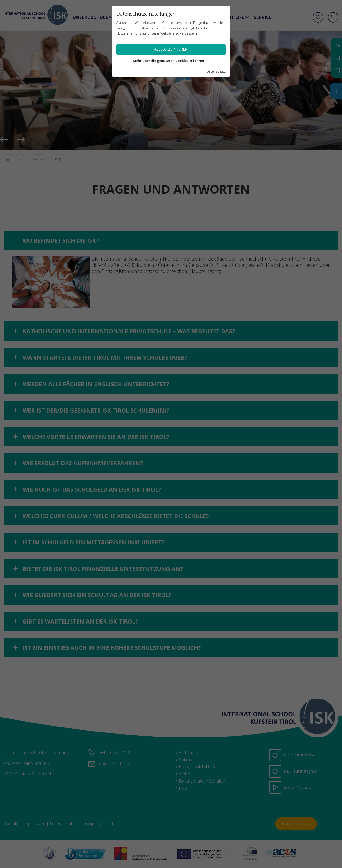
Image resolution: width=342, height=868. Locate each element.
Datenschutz (216, 71)
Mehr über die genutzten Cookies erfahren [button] (171, 61)
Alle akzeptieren (171, 49)
